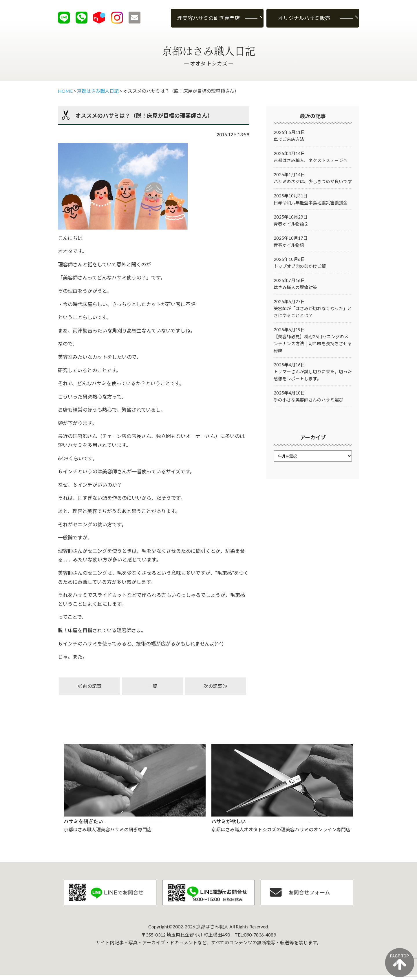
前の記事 (92, 686)
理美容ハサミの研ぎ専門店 (209, 18)
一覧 (153, 686)
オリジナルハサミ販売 (304, 18)
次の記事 (213, 686)
